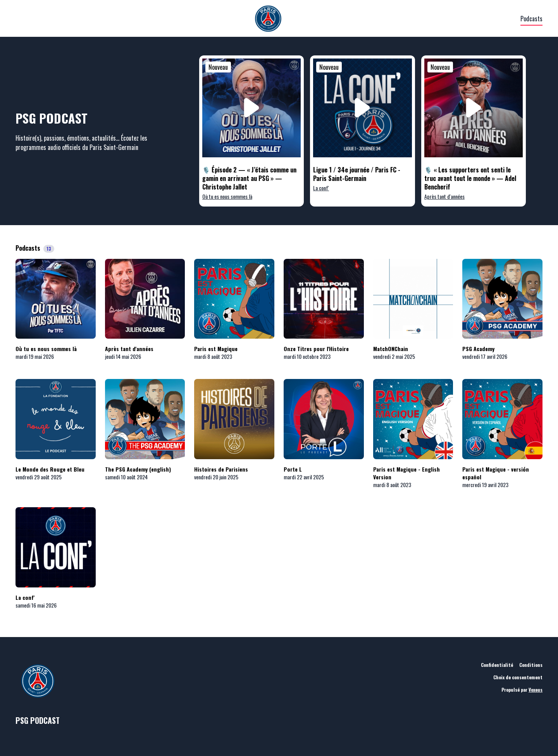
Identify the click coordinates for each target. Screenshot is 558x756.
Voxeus (536, 690)
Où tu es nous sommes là (227, 196)
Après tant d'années (444, 196)
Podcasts (531, 19)
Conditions (531, 665)
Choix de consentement (518, 677)
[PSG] (268, 19)
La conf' (321, 188)
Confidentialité (497, 665)
